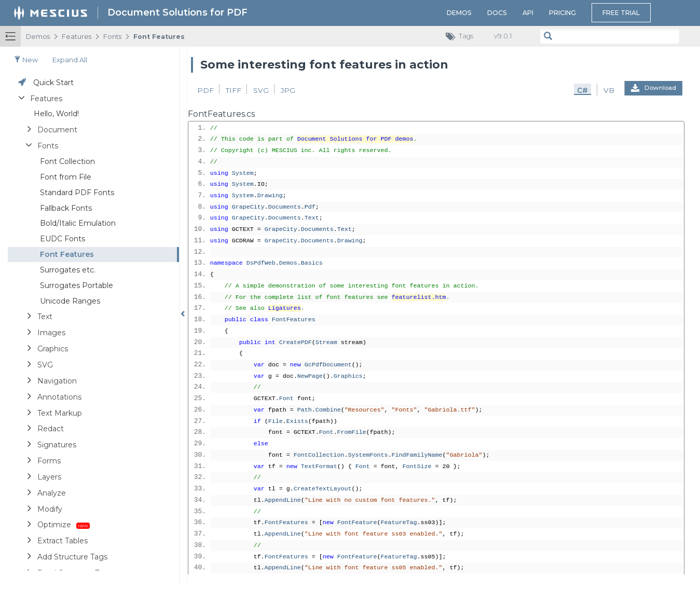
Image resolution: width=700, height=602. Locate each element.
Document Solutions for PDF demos (355, 139)
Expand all (70, 60)
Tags (462, 37)
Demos (459, 13)
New (26, 60)
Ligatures (285, 308)
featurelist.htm (419, 297)
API (528, 13)
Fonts (112, 37)
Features (77, 37)
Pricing (562, 13)
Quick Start (53, 83)
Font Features (159, 37)
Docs (497, 13)
